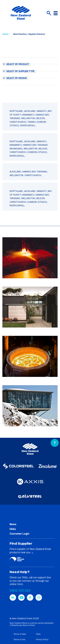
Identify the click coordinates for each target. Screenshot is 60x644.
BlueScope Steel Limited (23, 625)
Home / (6, 34)
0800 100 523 (20, 591)
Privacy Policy (42, 640)
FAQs (13, 529)
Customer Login (19, 534)
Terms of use (19, 640)
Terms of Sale (20, 634)
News (13, 524)
